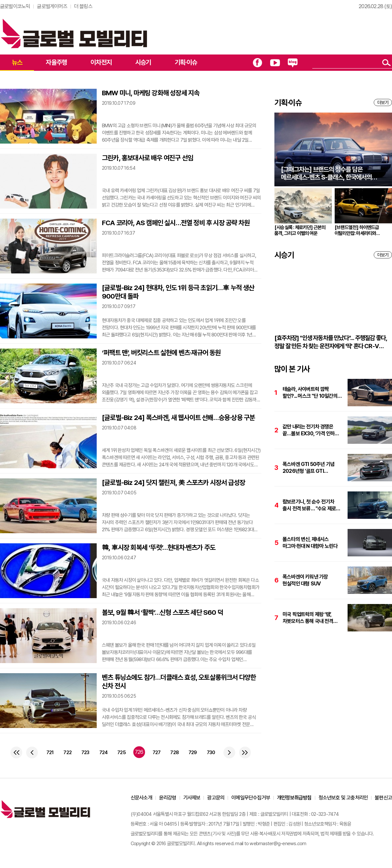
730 (211, 752)
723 (85, 752)
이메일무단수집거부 (251, 798)
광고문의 (216, 798)
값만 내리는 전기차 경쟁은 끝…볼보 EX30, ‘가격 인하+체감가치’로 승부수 (309, 430)
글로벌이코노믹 (15, 6)
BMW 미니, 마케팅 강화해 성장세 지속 (151, 93)
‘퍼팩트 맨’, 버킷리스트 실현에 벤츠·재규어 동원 (161, 353)
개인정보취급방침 (294, 798)
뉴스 (17, 62)
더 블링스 (83, 6)
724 (104, 752)
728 (174, 752)
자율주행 (56, 62)
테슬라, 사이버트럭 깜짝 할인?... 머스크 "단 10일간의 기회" (310, 393)
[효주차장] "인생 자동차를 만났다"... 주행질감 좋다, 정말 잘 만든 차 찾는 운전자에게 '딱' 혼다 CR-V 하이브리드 (331, 342)
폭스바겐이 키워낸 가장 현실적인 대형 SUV (305, 580)
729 (193, 752)
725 (122, 752)
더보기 (383, 102)
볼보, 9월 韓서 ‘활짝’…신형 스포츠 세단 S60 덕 (163, 612)
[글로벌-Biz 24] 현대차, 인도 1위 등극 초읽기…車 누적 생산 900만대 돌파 (178, 292)
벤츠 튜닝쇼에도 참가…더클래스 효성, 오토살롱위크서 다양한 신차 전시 (179, 682)
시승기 (143, 62)
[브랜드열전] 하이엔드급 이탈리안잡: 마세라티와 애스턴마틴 (357, 230)
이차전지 (101, 62)
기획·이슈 (186, 62)
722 (67, 752)
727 (157, 752)
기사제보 (192, 798)
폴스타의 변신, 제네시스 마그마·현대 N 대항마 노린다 (310, 543)
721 (50, 752)
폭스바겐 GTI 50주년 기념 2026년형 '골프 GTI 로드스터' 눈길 (309, 468)
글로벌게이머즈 (52, 6)
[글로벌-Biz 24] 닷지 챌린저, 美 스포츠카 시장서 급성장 (173, 482)
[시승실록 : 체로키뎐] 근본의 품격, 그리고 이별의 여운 (300, 230)
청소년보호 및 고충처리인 (343, 798)
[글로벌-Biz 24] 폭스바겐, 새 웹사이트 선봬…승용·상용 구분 (178, 418)
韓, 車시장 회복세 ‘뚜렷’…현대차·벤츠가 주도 (159, 547)
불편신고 (383, 798)
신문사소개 (141, 798)
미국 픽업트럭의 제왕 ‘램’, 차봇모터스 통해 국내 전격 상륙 (308, 618)
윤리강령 (168, 798)
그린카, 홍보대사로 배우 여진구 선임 (147, 158)
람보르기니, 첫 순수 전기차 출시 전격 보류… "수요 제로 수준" (309, 505)
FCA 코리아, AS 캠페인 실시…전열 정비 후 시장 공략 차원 (176, 223)
